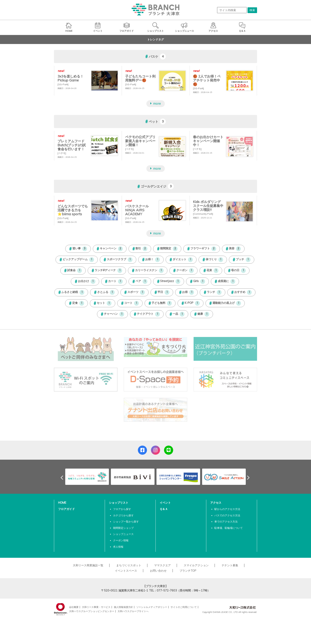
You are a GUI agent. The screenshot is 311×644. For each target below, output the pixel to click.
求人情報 (118, 547)
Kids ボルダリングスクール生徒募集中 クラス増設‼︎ (208, 206)
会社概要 (74, 607)
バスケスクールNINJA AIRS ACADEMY (137, 210)
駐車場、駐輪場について (229, 528)
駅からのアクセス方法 (227, 509)
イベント (165, 503)
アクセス (216, 503)
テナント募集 (230, 565)
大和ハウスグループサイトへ (133, 611)
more (157, 104)
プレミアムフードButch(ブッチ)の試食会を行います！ (72, 145)
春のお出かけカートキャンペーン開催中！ (208, 141)
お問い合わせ (158, 571)
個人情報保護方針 (123, 607)
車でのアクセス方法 (226, 522)
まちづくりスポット (129, 565)
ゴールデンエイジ (154, 187)
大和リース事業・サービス (96, 607)
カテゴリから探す (123, 515)
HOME (62, 503)
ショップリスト (119, 503)
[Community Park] (203, 214)
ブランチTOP (188, 571)
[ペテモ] (62, 153)
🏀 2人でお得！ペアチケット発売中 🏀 (207, 80)
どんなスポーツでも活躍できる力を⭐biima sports (73, 210)
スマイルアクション (196, 565)
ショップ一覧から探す (126, 522)
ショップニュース (123, 534)
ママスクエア (162, 565)
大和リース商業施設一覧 (88, 565)
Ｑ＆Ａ (164, 509)
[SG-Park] (63, 84)
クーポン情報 (121, 540)
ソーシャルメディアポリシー (152, 607)
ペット (154, 122)
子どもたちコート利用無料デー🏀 (140, 78)
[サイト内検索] (232, 10)
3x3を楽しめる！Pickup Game (71, 78)
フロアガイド (66, 509)
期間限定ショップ (123, 528)
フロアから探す (122, 509)
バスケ (154, 56)
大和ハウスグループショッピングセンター (92, 611)
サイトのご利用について (184, 607)
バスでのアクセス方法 (227, 515)
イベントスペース (126, 571)
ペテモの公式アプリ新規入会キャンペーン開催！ (140, 141)
